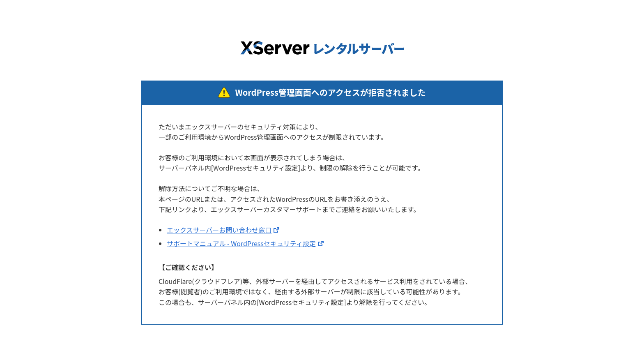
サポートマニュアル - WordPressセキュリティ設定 (241, 243)
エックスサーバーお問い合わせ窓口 (219, 230)
